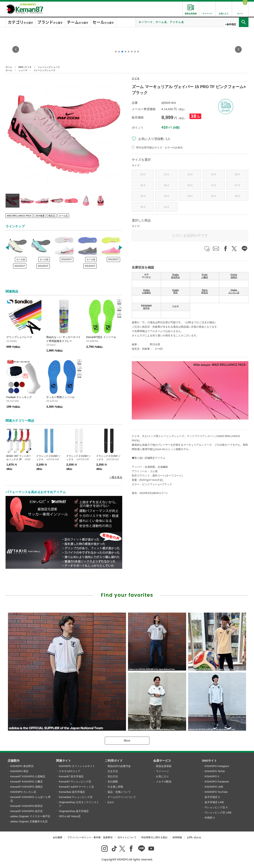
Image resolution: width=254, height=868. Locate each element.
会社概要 (58, 837)
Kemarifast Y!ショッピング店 (76, 797)
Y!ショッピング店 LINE (218, 813)
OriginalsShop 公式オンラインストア (79, 804)
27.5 (237, 185)
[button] (116, 52)
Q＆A (111, 802)
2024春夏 (40, 216)
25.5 (143, 185)
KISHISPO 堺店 (19, 771)
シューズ (23, 70)
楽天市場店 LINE (214, 802)
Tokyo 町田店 (205, 291)
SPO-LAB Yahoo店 (70, 816)
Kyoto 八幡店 (205, 276)
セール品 (63, 216)
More (127, 741)
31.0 (166, 207)
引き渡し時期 (115, 787)
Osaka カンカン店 (234, 291)
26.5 (190, 185)
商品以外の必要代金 (119, 766)
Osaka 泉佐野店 (175, 276)
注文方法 (113, 771)
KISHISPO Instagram (217, 766)
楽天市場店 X (212, 797)
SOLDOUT (20, 266)
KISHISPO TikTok (215, 771)
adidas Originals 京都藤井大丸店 (29, 821)
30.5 (143, 207)
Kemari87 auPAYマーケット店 (76, 787)
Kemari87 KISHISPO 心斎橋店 (28, 776)
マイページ (162, 771)
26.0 (166, 185)
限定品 (52, 216)
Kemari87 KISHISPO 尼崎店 (26, 787)
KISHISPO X (212, 776)
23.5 (166, 174)
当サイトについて (127, 837)
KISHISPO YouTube (216, 792)
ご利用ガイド (114, 761)
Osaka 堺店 (176, 291)
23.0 (143, 174)
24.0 (190, 174)
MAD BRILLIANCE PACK (19, 216)
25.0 (237, 174)
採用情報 (177, 837)
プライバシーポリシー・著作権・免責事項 (90, 837)
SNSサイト (209, 761)
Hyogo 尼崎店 (234, 276)
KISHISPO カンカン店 (23, 792)
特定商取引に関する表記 (154, 837)
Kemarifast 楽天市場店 (72, 792)
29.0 (190, 196)
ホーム (9, 67)
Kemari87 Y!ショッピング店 (75, 782)
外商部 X (210, 818)
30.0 (237, 196)
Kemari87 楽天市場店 (71, 776)
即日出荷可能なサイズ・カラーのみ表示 (160, 148)
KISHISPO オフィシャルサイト (77, 766)
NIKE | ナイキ (25, 67)
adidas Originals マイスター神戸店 (30, 816)
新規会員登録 (164, 766)
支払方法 (113, 776)
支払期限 (113, 782)
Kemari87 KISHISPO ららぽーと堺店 (30, 799)
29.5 (214, 196)
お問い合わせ (194, 837)
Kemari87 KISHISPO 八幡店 (26, 782)
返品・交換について (119, 792)
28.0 (143, 196)
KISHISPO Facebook (217, 782)
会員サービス (162, 761)
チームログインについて (122, 797)
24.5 (214, 174)
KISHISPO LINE (214, 787)
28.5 (166, 196)
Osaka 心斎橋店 (146, 291)
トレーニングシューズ (49, 67)
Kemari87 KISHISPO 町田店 (26, 806)
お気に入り (162, 776)
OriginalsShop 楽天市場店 (74, 811)
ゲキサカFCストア (70, 771)
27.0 (214, 185)
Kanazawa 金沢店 (146, 307)
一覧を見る (116, 477)
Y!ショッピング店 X (216, 807)
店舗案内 (13, 761)
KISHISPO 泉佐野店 (22, 766)
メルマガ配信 (164, 782)
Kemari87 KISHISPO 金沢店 (26, 811)
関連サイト (64, 761)
